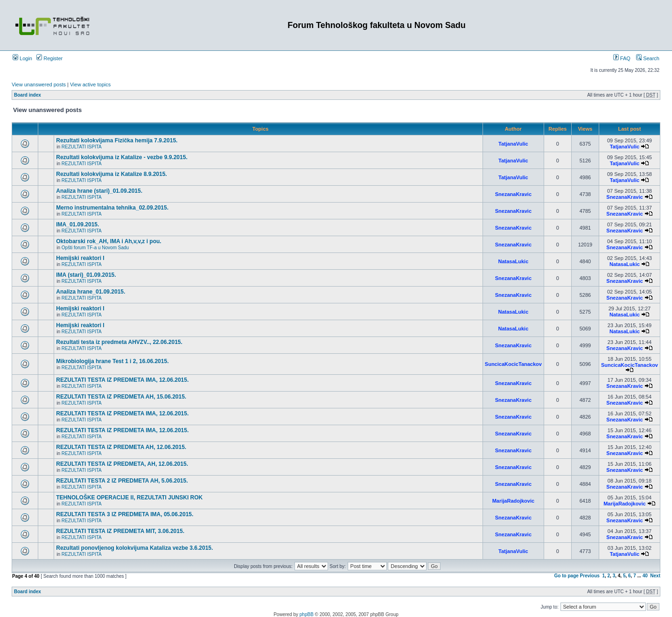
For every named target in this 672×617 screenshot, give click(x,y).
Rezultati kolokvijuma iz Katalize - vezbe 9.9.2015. (122, 157)
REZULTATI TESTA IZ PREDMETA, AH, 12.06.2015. (122, 464)
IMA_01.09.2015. (77, 224)
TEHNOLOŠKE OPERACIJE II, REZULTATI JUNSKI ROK (129, 498)
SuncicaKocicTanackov (513, 364)
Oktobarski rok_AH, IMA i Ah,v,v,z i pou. (108, 241)
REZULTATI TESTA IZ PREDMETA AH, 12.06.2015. (121, 447)
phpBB (307, 614)
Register (49, 58)
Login (22, 58)
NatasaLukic (513, 261)
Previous (590, 576)
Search (648, 58)
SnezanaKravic (513, 194)
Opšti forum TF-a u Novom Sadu (95, 248)
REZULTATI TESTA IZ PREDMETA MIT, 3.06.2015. (120, 531)
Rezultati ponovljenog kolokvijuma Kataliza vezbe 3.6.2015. (134, 548)
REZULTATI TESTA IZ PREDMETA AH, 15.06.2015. (121, 397)
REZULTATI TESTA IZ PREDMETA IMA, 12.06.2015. (122, 380)
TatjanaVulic (513, 144)
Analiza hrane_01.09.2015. (91, 292)
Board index (28, 95)
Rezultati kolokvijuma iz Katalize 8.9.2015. (111, 174)
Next (655, 576)
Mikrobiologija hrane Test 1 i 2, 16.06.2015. (112, 361)
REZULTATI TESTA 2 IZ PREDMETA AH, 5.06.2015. (122, 481)
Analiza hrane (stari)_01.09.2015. (99, 191)
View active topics (90, 84)
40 (645, 576)
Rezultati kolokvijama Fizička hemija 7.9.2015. (117, 140)
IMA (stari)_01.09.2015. (86, 275)
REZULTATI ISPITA (82, 147)
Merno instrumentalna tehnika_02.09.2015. (112, 208)
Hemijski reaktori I (80, 258)
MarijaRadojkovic (513, 501)
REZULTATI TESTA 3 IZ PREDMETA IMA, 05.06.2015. (125, 514)
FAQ (622, 58)
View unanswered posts (39, 84)
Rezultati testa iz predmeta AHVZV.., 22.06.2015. (119, 342)
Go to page (567, 576)
